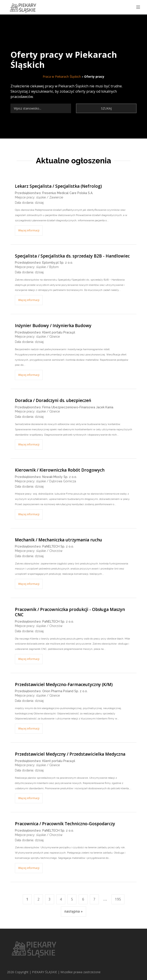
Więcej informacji (29, 230)
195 (118, 899)
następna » (73, 911)
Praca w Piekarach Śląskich (62, 77)
